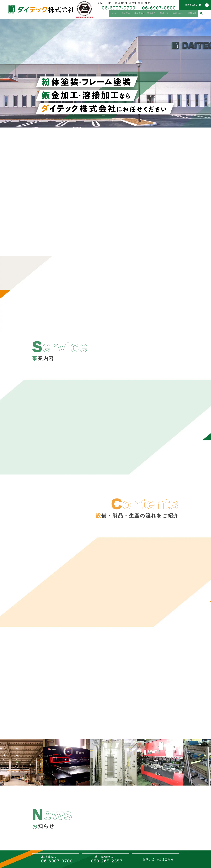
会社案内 (116, 14)
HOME (102, 14)
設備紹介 (145, 14)
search (201, 14)
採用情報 (191, 14)
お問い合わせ (193, 5)
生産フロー (175, 14)
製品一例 (160, 14)
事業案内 (131, 14)
